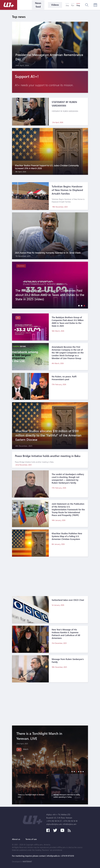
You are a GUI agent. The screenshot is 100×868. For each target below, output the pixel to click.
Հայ (67, 5)
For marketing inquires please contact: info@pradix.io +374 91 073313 (43, 856)
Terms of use (31, 839)
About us (16, 839)
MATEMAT (27, 861)
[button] (78, 306)
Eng (78, 5)
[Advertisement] (50, 576)
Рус (73, 5)
